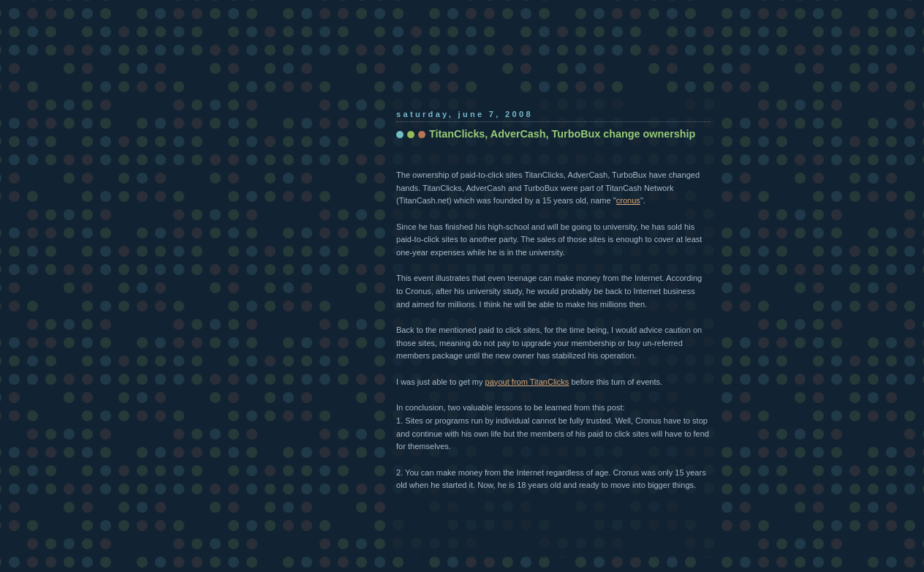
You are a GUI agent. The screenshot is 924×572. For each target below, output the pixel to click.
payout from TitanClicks (527, 382)
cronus (628, 200)
